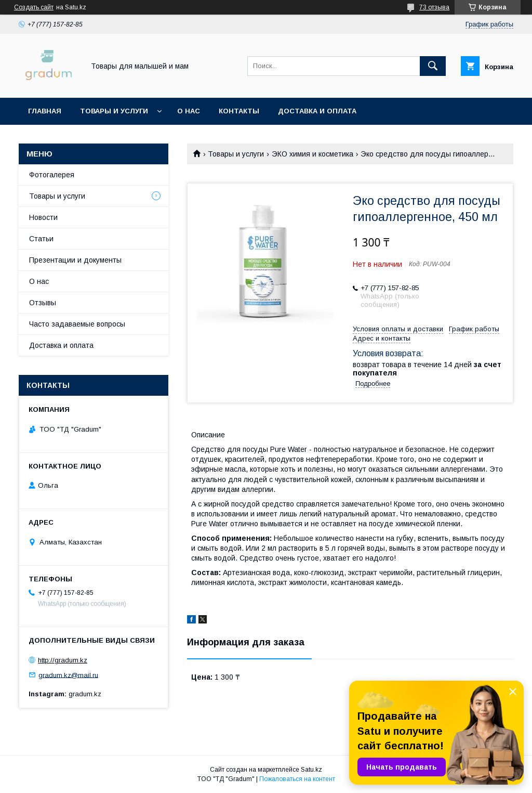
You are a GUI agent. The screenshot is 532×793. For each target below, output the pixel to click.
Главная (45, 111)
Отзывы (43, 303)
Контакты (239, 111)
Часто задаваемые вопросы (77, 324)
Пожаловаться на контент (297, 779)
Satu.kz (311, 770)
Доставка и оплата (317, 111)
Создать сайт (34, 7)
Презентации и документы (75, 260)
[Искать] (433, 66)
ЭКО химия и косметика (312, 154)
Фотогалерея (52, 175)
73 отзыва (434, 7)
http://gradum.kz (63, 660)
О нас (189, 111)
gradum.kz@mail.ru (68, 675)
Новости (43, 217)
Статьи (41, 239)
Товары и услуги (114, 111)
